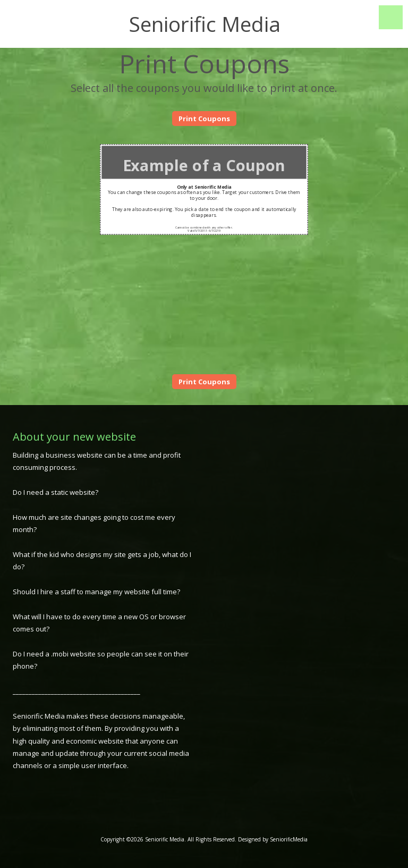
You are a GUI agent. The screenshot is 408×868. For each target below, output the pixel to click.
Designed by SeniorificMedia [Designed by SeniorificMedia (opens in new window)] (273, 839)
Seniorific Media (205, 24)
